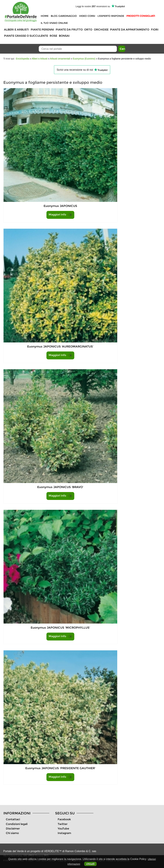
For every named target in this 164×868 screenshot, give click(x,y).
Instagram (64, 833)
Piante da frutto (69, 30)
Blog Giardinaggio (64, 16)
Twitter (63, 824)
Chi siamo (12, 833)
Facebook (64, 819)
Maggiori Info (60, 215)
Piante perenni (42, 30)
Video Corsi (87, 16)
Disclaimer (13, 829)
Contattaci (13, 819)
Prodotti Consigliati (141, 16)
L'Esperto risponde (111, 16)
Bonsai (64, 36)
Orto (88, 30)
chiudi (90, 864)
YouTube (63, 829)
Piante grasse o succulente (26, 36)
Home (45, 16)
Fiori (155, 30)
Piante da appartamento (130, 30)
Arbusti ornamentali (60, 59)
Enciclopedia (23, 59)
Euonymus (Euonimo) (84, 59)
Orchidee (101, 30)
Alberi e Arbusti (17, 30)
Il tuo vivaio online (54, 23)
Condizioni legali (17, 824)
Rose (53, 36)
